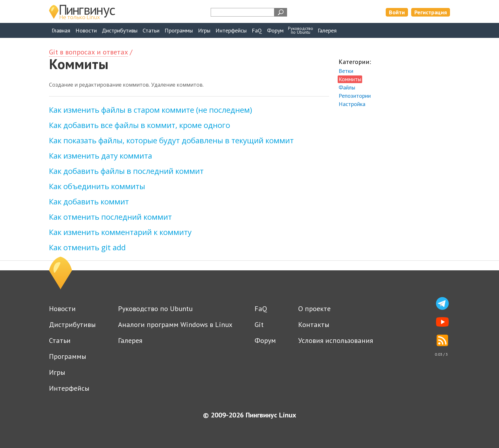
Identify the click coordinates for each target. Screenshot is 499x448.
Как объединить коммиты (97, 186)
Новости (86, 30)
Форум (275, 30)
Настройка (352, 104)
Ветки (346, 71)
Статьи (151, 30)
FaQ (257, 30)
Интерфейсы (231, 30)
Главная (61, 30)
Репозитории (355, 96)
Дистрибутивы (120, 30)
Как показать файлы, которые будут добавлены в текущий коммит (171, 140)
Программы (179, 30)
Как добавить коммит (89, 201)
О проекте (314, 309)
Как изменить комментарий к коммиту (120, 232)
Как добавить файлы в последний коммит (126, 171)
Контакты (314, 324)
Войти (397, 12)
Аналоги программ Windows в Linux (175, 324)
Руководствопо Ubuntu (301, 30)
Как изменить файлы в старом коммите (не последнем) (151, 110)
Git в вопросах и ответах (88, 52)
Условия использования (336, 340)
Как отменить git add (87, 247)
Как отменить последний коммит (110, 217)
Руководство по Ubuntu (155, 309)
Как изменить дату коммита (101, 156)
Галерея (327, 30)
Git (259, 324)
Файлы (347, 87)
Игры (204, 30)
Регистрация (431, 12)
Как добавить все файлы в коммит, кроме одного (140, 125)
